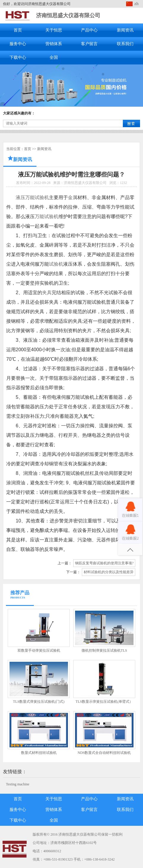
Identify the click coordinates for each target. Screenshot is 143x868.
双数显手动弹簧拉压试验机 (39, 650)
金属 (73, 197)
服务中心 (18, 44)
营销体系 (54, 44)
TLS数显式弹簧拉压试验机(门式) (39, 702)
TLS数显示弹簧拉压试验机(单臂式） (104, 702)
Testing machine (18, 784)
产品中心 (89, 30)
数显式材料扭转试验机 (39, 753)
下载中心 (18, 58)
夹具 (47, 293)
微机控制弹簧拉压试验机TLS (104, 650)
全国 (54, 58)
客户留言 (89, 44)
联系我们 (125, 44)
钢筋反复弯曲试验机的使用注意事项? (104, 563)
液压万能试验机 (32, 197)
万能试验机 (47, 216)
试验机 (56, 264)
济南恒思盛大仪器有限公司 (68, 15)
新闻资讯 (125, 30)
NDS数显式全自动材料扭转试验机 (104, 753)
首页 (18, 30)
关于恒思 (54, 30)
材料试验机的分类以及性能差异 (109, 572)
